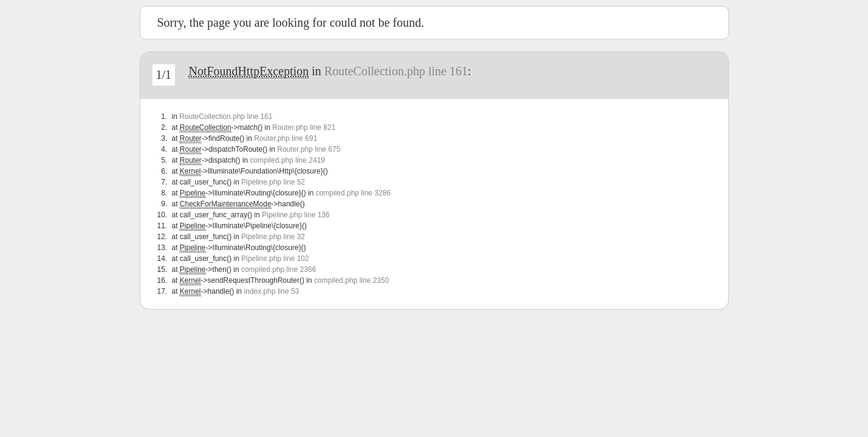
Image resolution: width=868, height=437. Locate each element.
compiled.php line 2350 (351, 280)
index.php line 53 (272, 291)
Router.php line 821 (304, 127)
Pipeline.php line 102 (275, 259)
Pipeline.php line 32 (273, 237)
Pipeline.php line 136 (296, 215)
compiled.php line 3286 (353, 193)
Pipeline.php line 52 (273, 182)
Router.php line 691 (285, 138)
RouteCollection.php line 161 (396, 71)
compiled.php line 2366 (279, 269)
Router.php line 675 (309, 149)
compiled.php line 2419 (288, 160)
